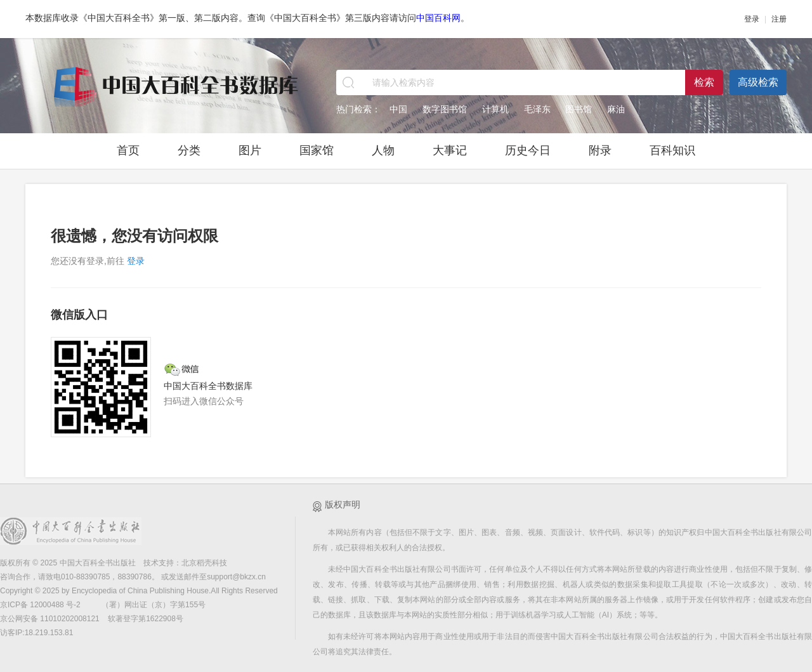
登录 (752, 19)
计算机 (495, 109)
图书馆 (579, 109)
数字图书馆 (445, 109)
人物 (383, 150)
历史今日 (528, 150)
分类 (189, 150)
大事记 (450, 150)
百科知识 (672, 150)
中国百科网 (438, 18)
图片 (250, 150)
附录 (600, 150)
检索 (704, 82)
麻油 (616, 109)
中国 (398, 109)
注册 (779, 19)
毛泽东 (537, 109)
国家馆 (317, 150)
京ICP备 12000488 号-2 (41, 605)
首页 (128, 150)
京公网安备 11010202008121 (50, 619)
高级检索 (758, 82)
